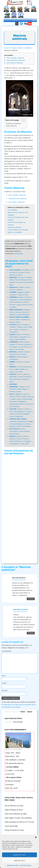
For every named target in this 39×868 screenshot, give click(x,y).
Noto (18, 397)
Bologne (27, 310)
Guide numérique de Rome (14, 810)
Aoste (23, 429)
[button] (36, 837)
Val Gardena (27, 426)
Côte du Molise (22, 357)
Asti (11, 369)
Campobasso (14, 359)
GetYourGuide (18, 253)
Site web (4, 690)
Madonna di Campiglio (26, 421)
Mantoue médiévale (14, 227)
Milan (21, 342)
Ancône (21, 352)
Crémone (20, 344)
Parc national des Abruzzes (15, 763)
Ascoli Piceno (22, 354)
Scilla (26, 295)
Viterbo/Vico (14, 332)
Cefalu (24, 397)
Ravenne (25, 312)
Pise (11, 411)
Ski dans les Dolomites (13, 781)
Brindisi (28, 377)
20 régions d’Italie (16, 48)
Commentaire (7, 651)
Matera (22, 287)
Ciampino (13, 327)
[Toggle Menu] (34, 20)
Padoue (12, 439)
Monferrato (27, 367)
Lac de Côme (23, 347)
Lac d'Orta (19, 275)
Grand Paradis (14, 434)
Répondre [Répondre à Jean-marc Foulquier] (31, 633)
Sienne (28, 409)
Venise (19, 436)
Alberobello (13, 377)
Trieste (12, 320)
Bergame (11, 220)
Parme (12, 312)
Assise (11, 364)
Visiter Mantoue (11, 126)
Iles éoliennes (15, 406)
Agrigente (19, 394)
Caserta (13, 307)
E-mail (4, 683)
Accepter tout (20, 855)
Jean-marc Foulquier (21, 609)
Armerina (25, 399)
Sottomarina (14, 444)
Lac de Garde (20, 349)
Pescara (21, 277)
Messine (23, 404)
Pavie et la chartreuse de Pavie (18, 217)
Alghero (25, 389)
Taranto (21, 377)
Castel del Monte (15, 379)
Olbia (19, 389)
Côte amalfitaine (11, 760)
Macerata (13, 354)
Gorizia (12, 322)
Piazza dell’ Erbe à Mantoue (16, 60)
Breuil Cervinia (24, 431)
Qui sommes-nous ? (25, 865)
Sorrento (12, 305)
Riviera (18, 753)
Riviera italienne (21, 339)
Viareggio (26, 414)
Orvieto (26, 362)
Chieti (11, 280)
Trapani (13, 399)
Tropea (20, 295)
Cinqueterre (23, 337)
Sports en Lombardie (15, 232)
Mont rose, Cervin (11, 788)
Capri (19, 305)
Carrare (12, 416)
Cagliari (22, 387)
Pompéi (28, 297)
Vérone (25, 436)
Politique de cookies (13, 865)
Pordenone (25, 320)
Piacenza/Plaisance (23, 315)
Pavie (27, 342)
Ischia (24, 305)
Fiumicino (26, 325)
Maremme (20, 416)
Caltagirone (22, 401)
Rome (19, 325)
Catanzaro (13, 295)
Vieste (11, 382)
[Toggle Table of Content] (22, 121)
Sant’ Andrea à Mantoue (15, 63)
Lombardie (27, 48)
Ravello (18, 302)
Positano (25, 302)
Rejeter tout (20, 861)
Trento (27, 424)
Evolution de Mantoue (14, 123)
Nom (4, 676)
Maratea (20, 290)
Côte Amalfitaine (25, 300)
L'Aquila (28, 277)
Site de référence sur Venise (14, 806)
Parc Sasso (20, 282)
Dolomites (13, 421)
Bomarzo (24, 329)
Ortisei (19, 426)
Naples (21, 297)
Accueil (6, 48)
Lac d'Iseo (21, 272)
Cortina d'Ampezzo (17, 424)
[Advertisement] (19, 509)
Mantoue (28, 344)
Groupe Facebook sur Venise (14, 830)
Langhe (16, 369)
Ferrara (18, 312)
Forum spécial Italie (11, 826)
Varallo (22, 369)
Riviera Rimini (10, 756)
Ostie (26, 327)
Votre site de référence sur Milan (16, 814)
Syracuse (31, 397)
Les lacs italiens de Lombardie (18, 230)
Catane (26, 394)
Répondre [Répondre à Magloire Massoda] (31, 599)
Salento (26, 374)
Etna (19, 399)
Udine (18, 320)
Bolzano (12, 426)
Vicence (19, 439)
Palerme (12, 397)
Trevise (25, 439)
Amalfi (11, 302)
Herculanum (13, 300)
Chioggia (27, 441)
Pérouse (19, 362)
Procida (30, 305)
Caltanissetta (14, 404)
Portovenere (14, 337)
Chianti (19, 414)
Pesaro (27, 352)
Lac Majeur (25, 270)
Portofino (26, 334)
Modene (12, 315)
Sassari (19, 392)
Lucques (28, 411)
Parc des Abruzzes (21, 280)
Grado (18, 322)
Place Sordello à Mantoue (15, 58)
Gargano (25, 379)
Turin (20, 367)
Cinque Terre (10, 753)
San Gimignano (19, 411)
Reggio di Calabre (23, 292)
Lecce (20, 374)
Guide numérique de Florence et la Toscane (19, 822)
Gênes (19, 334)
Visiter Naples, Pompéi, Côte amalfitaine (18, 818)
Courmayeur (14, 431)
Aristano (12, 392)
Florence (21, 409)
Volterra (12, 414)
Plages (20, 327)
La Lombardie (12, 210)
